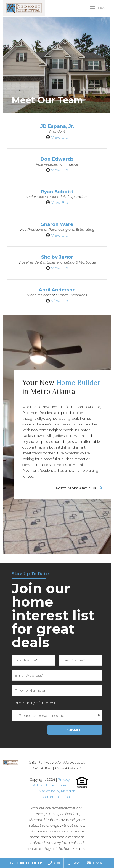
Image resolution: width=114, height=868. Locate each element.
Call (54, 863)
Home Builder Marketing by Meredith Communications (57, 791)
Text (74, 863)
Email (95, 863)
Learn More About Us (76, 488)
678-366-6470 (68, 768)
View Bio (60, 137)
